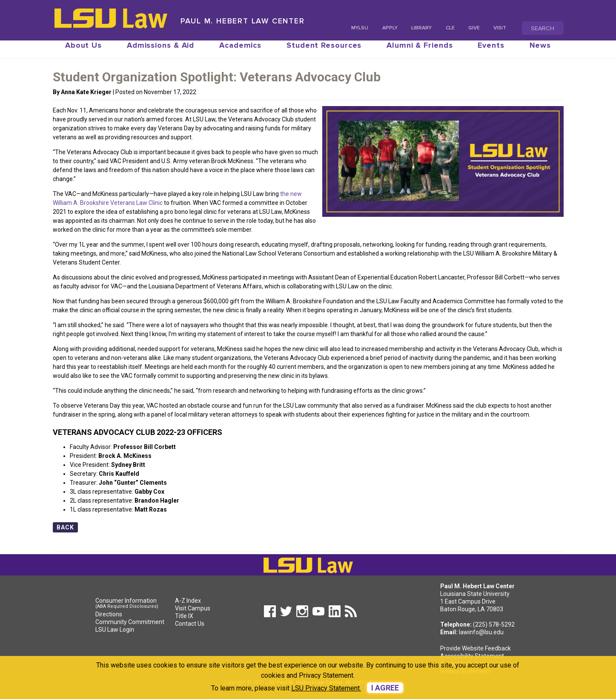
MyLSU (360, 28)
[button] (268, 624)
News (540, 54)
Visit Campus (193, 617)
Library (422, 28)
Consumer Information (130, 612)
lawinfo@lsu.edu (481, 641)
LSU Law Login (115, 638)
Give (474, 28)
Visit (500, 28)
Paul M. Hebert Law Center (243, 21)
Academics (240, 54)
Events (491, 54)
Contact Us (190, 632)
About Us (83, 54)
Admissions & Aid (160, 54)
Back (65, 536)
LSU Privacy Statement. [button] (326, 688)
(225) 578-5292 (494, 633)
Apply (390, 28)
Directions (109, 623)
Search (543, 28)
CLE (450, 28)
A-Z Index (188, 609)
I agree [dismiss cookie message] (385, 688)
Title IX (184, 624)
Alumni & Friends (420, 54)
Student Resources (324, 54)
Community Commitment (130, 630)
